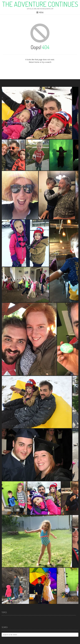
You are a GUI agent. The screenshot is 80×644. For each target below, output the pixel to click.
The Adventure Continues (40, 4)
